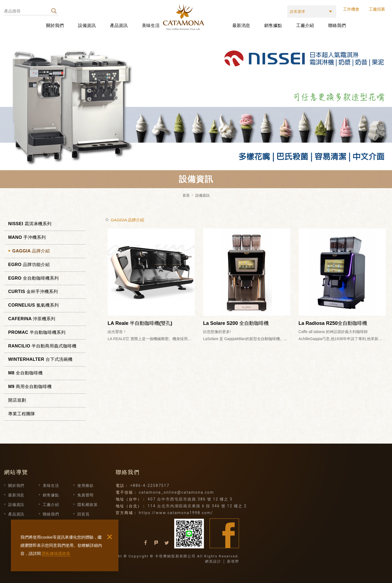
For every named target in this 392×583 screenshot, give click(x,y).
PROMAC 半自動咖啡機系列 (37, 332)
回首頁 (83, 514)
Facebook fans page (224, 533)
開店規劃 (17, 400)
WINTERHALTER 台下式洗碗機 (40, 359)
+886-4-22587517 (150, 486)
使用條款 (85, 486)
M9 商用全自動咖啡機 (30, 387)
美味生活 (151, 25)
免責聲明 (85, 495)
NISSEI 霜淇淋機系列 (30, 224)
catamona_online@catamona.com (176, 492)
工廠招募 (377, 9)
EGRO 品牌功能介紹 (29, 265)
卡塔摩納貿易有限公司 (197, 17)
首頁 (186, 195)
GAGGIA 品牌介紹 (31, 251)
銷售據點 (273, 25)
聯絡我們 (337, 25)
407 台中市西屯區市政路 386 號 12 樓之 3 (190, 499)
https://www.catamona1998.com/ (176, 513)
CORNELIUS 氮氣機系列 (33, 305)
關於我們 (55, 25)
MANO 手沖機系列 (27, 237)
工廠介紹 (305, 25)
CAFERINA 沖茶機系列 (32, 319)
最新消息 (241, 25)
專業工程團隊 (22, 414)
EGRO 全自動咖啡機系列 (33, 278)
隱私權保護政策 (56, 553)
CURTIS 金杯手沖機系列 (33, 291)
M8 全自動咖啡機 (25, 373)
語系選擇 (298, 12)
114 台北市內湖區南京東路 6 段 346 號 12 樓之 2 (197, 506)
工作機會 (351, 9)
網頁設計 (213, 561)
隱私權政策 (87, 505)
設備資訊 (87, 25)
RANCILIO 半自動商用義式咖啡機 (42, 346)
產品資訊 (119, 25)
